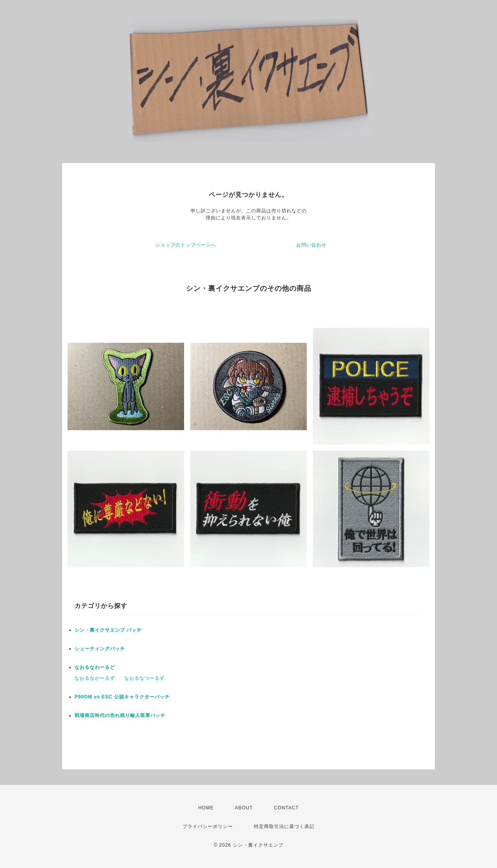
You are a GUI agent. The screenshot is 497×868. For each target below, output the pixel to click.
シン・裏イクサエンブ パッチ (108, 630)
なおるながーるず (95, 678)
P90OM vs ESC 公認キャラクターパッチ (122, 697)
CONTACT (286, 808)
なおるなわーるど (95, 667)
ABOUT (244, 808)
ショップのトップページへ (186, 245)
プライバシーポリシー (208, 826)
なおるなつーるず (144, 678)
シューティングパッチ (100, 649)
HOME (206, 808)
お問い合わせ (311, 245)
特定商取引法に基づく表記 (284, 826)
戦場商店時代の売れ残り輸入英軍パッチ (120, 715)
